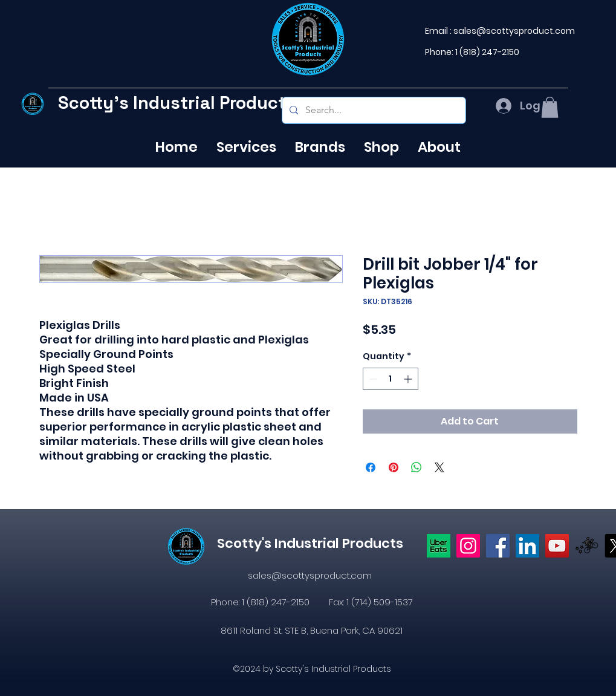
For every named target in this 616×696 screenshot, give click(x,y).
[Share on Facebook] (371, 467)
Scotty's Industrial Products (177, 102)
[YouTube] (557, 546)
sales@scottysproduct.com (514, 31)
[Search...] (373, 110)
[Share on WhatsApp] (417, 467)
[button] (550, 107)
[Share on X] (439, 467)
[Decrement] (372, 379)
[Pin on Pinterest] (394, 467)
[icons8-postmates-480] (587, 546)
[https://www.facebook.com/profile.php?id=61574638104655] (498, 546)
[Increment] (409, 379)
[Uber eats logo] (439, 546)
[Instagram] (468, 546)
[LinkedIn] (527, 546)
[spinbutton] (391, 379)
